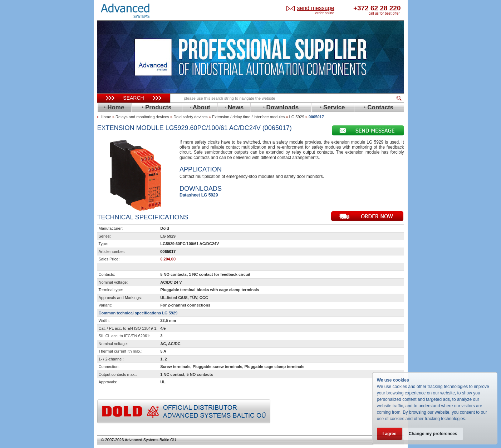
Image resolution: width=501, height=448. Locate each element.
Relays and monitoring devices (142, 117)
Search (133, 98)
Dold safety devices (190, 117)
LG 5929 (297, 117)
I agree (390, 434)
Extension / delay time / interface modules (249, 117)
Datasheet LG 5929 (199, 195)
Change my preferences (433, 434)
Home (106, 117)
